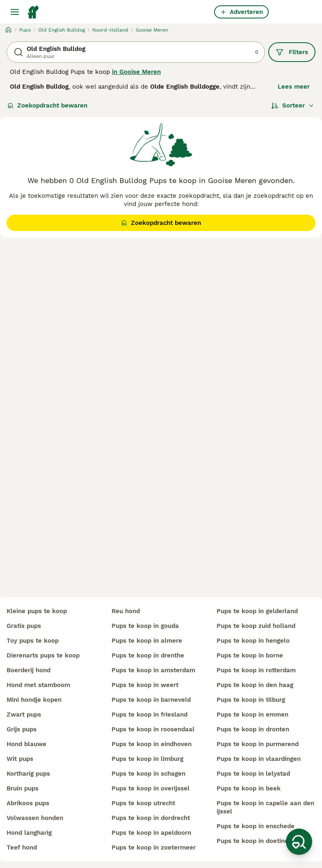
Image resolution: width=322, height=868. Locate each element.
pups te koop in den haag (255, 685)
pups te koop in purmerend (258, 744)
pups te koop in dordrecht (151, 818)
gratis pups (24, 626)
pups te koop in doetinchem (259, 841)
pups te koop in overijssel (151, 788)
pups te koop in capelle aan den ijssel (265, 807)
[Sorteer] (293, 105)
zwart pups (24, 715)
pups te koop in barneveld (151, 700)
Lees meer (294, 87)
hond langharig (29, 833)
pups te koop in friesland (150, 715)
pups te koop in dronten (253, 729)
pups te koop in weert (145, 685)
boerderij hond (29, 670)
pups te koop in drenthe (148, 655)
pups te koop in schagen (148, 774)
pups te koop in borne (250, 655)
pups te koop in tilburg (251, 700)
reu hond (126, 611)
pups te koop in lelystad (253, 774)
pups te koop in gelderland (257, 611)
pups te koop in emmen (252, 715)
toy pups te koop (33, 641)
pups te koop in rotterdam (256, 670)
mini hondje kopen (34, 700)
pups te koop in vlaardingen (259, 759)
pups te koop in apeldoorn (151, 833)
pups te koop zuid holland (256, 626)
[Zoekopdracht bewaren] (299, 842)
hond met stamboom (38, 685)
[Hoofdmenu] (15, 12)
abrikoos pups (28, 803)
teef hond (22, 847)
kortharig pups (28, 774)
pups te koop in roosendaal (153, 729)
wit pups (20, 759)
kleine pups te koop (37, 611)
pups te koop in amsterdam (153, 670)
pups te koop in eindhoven (152, 744)
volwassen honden (35, 818)
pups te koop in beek (249, 788)
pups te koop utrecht (143, 803)
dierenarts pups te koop (43, 655)
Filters (292, 52)
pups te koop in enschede (256, 826)
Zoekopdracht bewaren (47, 105)
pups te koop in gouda (145, 626)
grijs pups (22, 729)
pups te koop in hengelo (253, 641)
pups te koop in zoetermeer (154, 847)
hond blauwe (26, 744)
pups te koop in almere (147, 641)
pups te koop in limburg (147, 759)
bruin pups (23, 788)
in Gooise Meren (136, 72)
